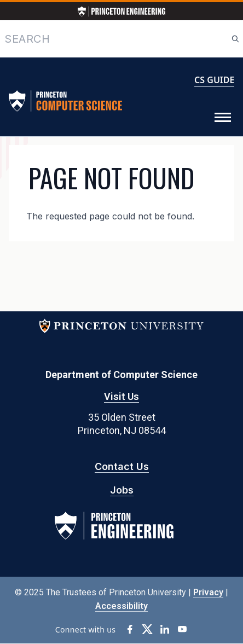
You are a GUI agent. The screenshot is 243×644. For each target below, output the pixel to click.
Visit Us (121, 396)
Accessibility (121, 606)
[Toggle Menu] (223, 118)
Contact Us (122, 466)
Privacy (208, 592)
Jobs (122, 490)
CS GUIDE (214, 80)
